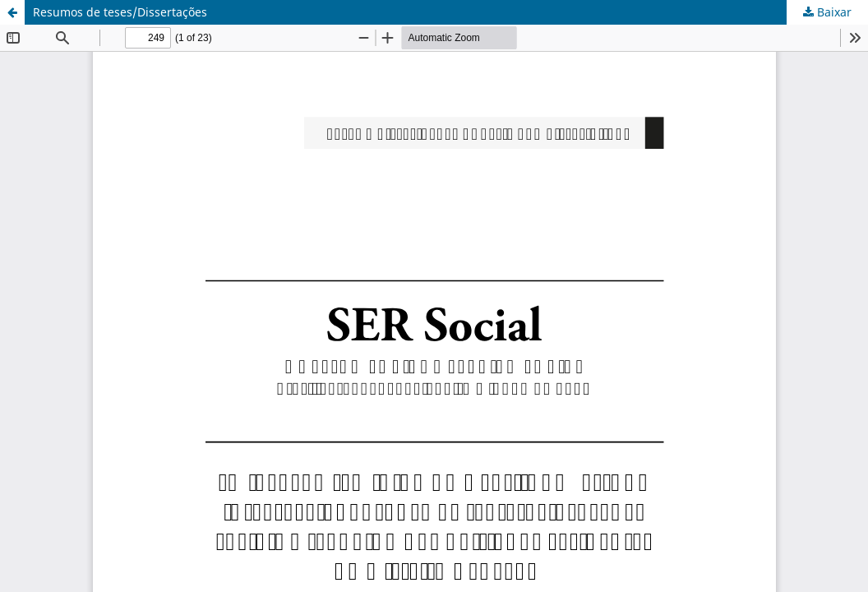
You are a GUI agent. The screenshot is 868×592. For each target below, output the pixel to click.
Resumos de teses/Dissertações (120, 12)
